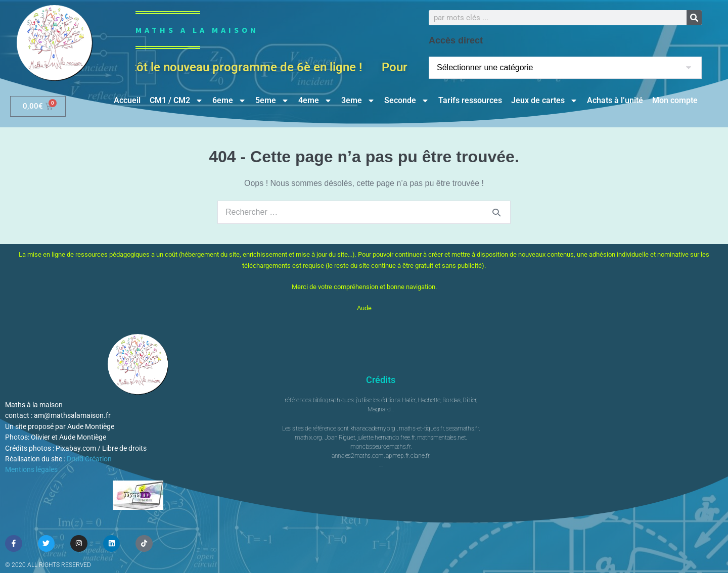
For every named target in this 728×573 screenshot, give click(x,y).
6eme (229, 101)
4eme (315, 101)
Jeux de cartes (544, 101)
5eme (272, 101)
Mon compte (675, 100)
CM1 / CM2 (176, 101)
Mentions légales (31, 469)
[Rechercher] (694, 18)
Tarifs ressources (470, 100)
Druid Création (89, 459)
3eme (358, 101)
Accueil (127, 100)
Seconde (407, 101)
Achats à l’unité (615, 100)
